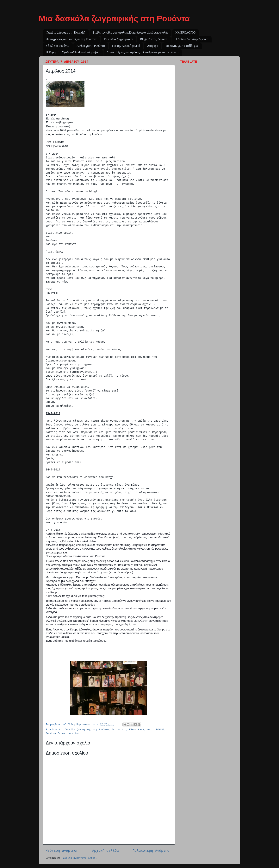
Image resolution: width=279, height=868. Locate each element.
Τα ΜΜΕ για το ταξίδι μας (182, 46)
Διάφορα (153, 46)
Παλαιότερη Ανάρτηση (152, 851)
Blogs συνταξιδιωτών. (154, 39)
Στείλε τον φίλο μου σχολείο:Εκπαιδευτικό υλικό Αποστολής (130, 32)
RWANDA (160, 730)
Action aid (119, 730)
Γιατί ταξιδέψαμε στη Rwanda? (66, 32)
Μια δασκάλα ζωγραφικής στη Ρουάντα (114, 19)
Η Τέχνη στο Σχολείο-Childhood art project (73, 52)
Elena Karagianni (141, 730)
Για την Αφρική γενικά (126, 46)
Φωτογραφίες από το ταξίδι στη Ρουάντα (71, 39)
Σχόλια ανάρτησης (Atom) (80, 858)
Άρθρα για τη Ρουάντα (91, 46)
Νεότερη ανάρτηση (62, 851)
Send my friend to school (63, 734)
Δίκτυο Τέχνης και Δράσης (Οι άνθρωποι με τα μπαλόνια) (142, 52)
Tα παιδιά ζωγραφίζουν (118, 39)
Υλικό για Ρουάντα (58, 46)
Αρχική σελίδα (105, 851)
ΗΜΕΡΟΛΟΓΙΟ (185, 32)
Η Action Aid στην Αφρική (191, 39)
